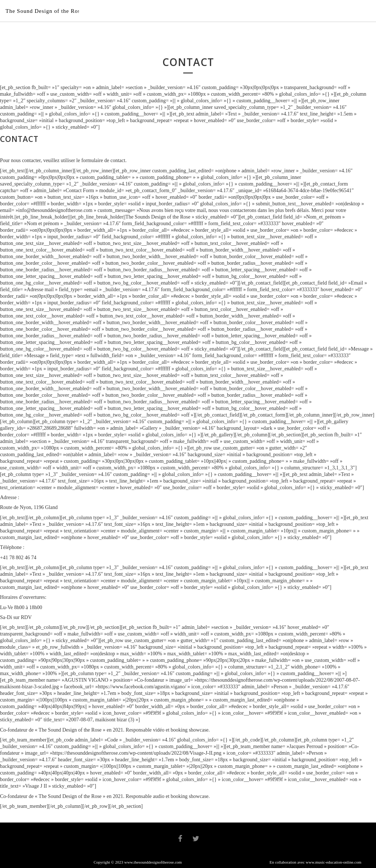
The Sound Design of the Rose (44, 11)
